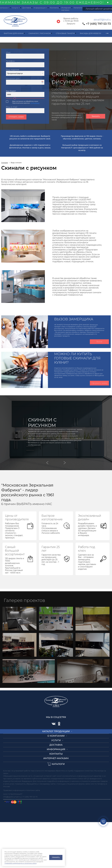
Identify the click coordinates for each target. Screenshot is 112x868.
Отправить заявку (16, 117)
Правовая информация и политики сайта (20, 863)
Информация (40, 8)
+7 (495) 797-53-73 (98, 24)
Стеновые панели (65, 33)
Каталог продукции (56, 731)
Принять (56, 857)
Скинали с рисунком (40, 33)
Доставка (27, 8)
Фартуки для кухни (14, 33)
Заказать (96, 116)
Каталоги (78, 8)
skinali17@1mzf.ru (102, 20)
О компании (56, 736)
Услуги (15, 8)
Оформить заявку (99, 383)
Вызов (99, 342)
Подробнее (35, 103)
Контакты (54, 8)
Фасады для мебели (90, 33)
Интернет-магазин (66, 9)
